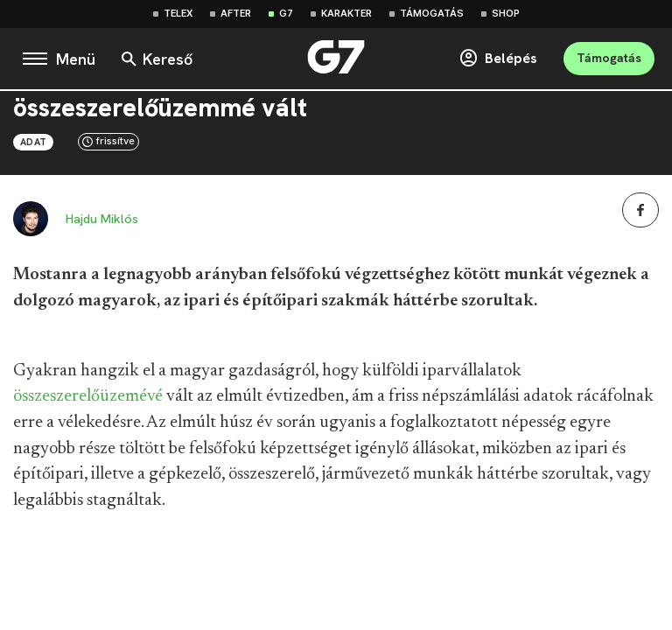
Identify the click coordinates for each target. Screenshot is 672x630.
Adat (33, 142)
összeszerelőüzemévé (88, 396)
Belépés (498, 59)
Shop (506, 14)
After (236, 14)
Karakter (346, 14)
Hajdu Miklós (102, 219)
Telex (178, 14)
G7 (286, 14)
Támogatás (432, 14)
